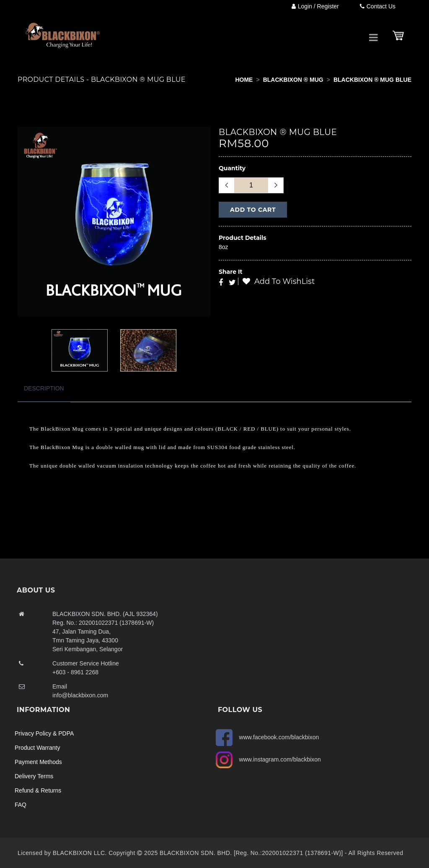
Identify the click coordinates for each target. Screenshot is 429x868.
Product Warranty (37, 748)
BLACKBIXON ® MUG (293, 80)
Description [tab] (44, 388)
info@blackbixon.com (80, 695)
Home (244, 80)
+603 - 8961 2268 (75, 672)
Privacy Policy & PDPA (44, 733)
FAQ (21, 805)
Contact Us (378, 6)
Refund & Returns (38, 790)
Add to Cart (253, 210)
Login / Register (315, 6)
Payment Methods (38, 762)
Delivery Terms (34, 776)
